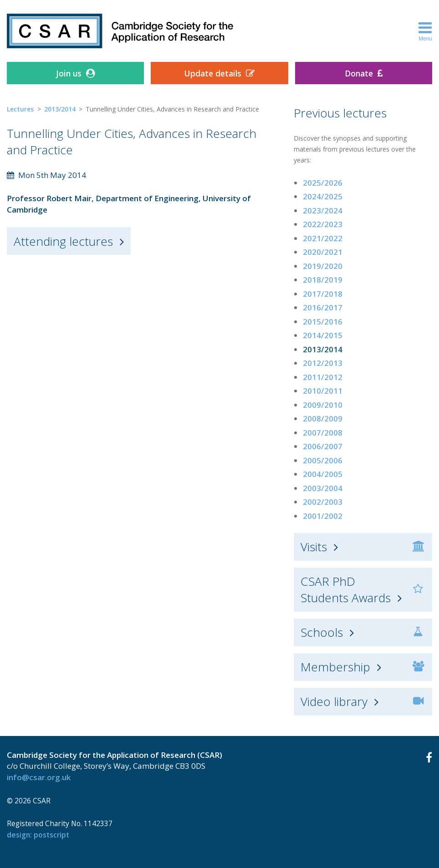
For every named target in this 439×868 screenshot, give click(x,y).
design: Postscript (38, 835)
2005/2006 (323, 460)
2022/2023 (323, 224)
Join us (69, 73)
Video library (334, 701)
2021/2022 (323, 238)
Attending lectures (63, 241)
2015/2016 (323, 322)
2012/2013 (323, 363)
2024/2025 (323, 196)
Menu (425, 31)
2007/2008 (323, 433)
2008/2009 (323, 419)
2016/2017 (323, 307)
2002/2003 (323, 502)
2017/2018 (323, 294)
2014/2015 (323, 335)
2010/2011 (323, 391)
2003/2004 (323, 488)
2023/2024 (323, 211)
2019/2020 (323, 266)
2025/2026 (323, 183)
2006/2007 (323, 446)
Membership (335, 667)
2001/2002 (323, 516)
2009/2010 (323, 405)
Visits (314, 547)
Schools (322, 632)
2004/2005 (323, 474)
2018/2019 (323, 280)
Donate (359, 73)
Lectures (20, 109)
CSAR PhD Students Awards (346, 589)
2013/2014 (60, 109)
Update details (213, 73)
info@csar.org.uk (39, 777)
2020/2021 (323, 252)
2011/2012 (323, 377)
